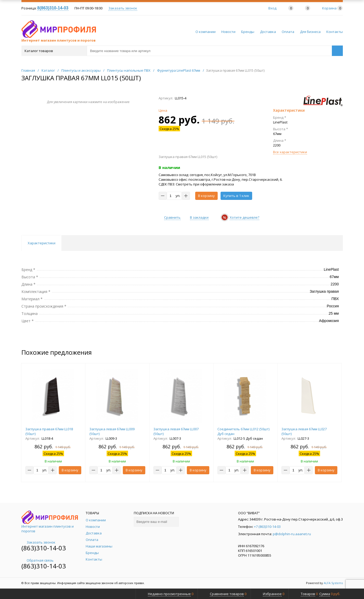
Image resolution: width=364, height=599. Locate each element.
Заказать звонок (123, 8)
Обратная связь (37, 560)
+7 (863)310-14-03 (267, 527)
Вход (272, 8)
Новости (228, 32)
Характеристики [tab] (42, 243)
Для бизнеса (310, 32)
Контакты (335, 32)
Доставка (268, 32)
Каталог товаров (54, 51)
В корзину (206, 196)
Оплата (288, 32)
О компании (206, 32)
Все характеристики (290, 152)
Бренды (248, 32)
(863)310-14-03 (44, 548)
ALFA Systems (333, 583)
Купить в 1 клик (236, 196)
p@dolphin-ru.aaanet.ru (292, 534)
